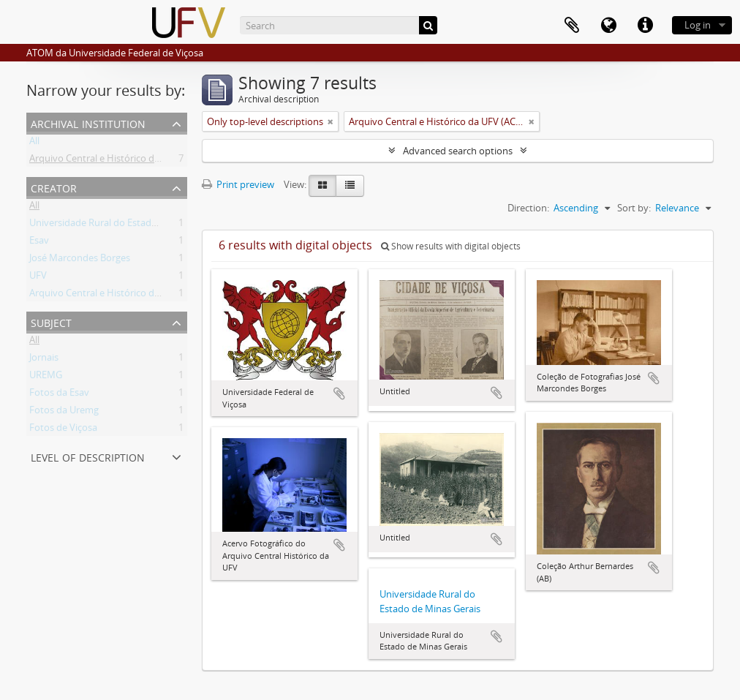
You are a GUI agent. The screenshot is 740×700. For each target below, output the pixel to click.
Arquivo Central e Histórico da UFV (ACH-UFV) (128, 161)
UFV (38, 278)
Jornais (44, 360)
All (34, 143)
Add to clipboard (339, 394)
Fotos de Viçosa (63, 430)
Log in (698, 25)
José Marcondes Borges (80, 260)
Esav (39, 243)
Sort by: (634, 208)
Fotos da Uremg (64, 413)
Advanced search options (458, 151)
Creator (54, 187)
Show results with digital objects (451, 246)
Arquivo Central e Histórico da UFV (104, 296)
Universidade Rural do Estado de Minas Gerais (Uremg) (147, 225)
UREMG (46, 377)
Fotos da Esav (59, 395)
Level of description (88, 456)
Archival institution (88, 123)
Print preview (238, 184)
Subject (51, 321)
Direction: (528, 208)
